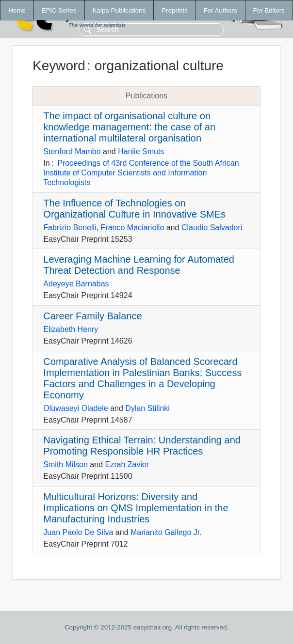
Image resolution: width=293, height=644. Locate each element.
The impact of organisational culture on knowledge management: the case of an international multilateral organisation (129, 127)
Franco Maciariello (133, 228)
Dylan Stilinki (147, 408)
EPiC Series (59, 10)
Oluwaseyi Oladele (75, 408)
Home (17, 10)
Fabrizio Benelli (70, 228)
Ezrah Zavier (127, 464)
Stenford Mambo (72, 151)
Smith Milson (65, 464)
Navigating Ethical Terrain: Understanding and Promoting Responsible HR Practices (142, 446)
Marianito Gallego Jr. (166, 532)
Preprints (174, 10)
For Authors (220, 10)
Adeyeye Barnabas (76, 284)
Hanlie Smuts (141, 151)
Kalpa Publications (119, 10)
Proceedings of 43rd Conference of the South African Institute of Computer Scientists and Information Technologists (141, 173)
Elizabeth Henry (71, 329)
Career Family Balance (92, 316)
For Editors (269, 10)
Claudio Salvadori (212, 228)
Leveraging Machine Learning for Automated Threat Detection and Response (139, 265)
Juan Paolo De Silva (78, 532)
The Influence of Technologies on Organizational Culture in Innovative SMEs (134, 209)
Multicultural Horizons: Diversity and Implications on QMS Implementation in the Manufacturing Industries (136, 508)
